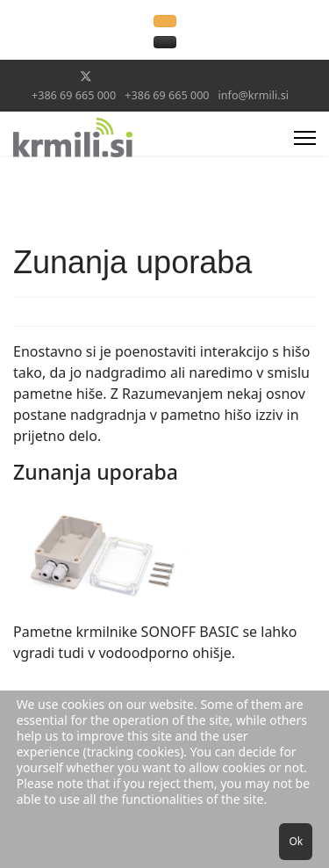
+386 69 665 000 (74, 95)
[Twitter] (86, 76)
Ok (296, 841)
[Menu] (305, 138)
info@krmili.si (254, 95)
